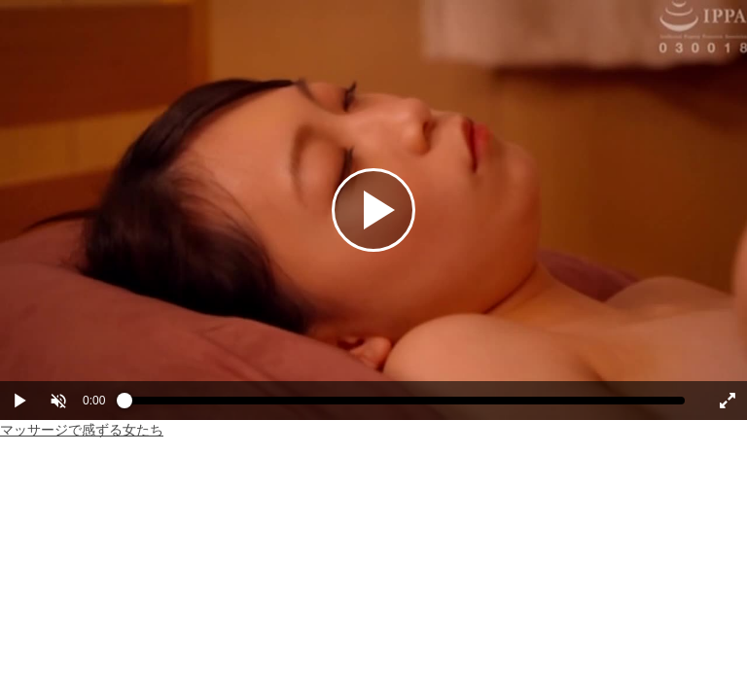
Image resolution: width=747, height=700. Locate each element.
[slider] (405, 405)
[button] (58, 401)
